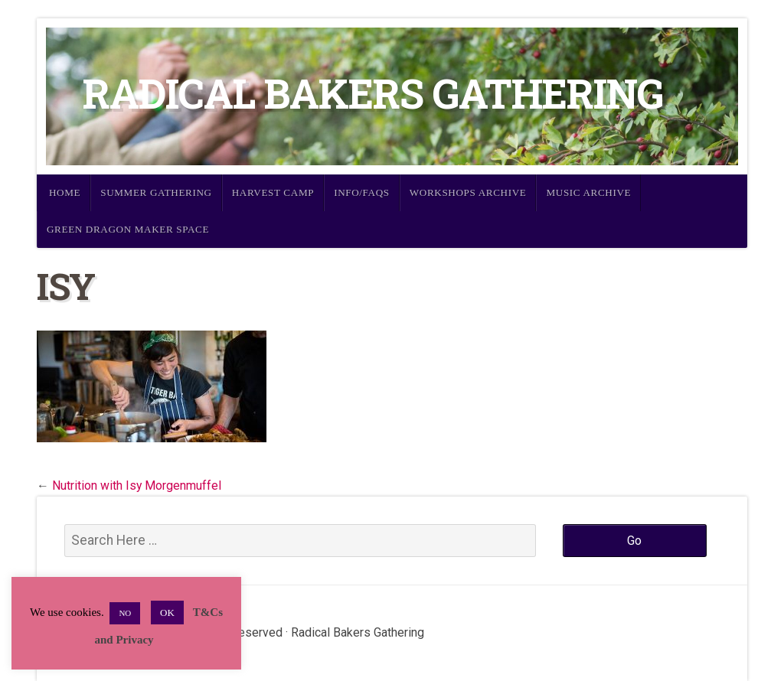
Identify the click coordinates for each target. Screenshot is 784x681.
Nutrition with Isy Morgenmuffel (137, 485)
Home (65, 192)
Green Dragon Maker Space (128, 229)
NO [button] (125, 613)
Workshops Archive (468, 192)
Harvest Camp (273, 192)
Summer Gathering (156, 192)
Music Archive (588, 192)
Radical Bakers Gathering (373, 93)
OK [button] (167, 613)
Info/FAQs (362, 192)
